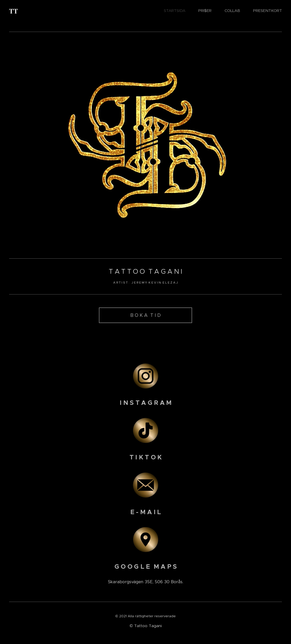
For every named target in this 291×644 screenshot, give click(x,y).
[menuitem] (177, 11)
